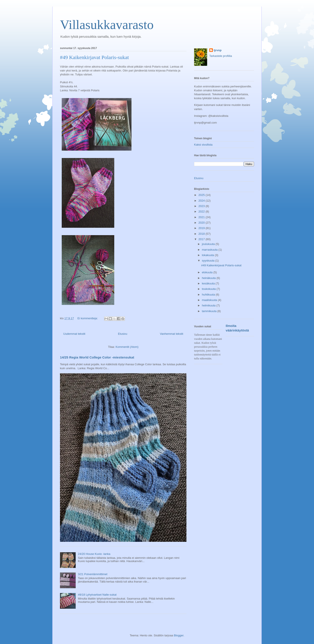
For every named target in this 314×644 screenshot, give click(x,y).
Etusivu (123, 334)
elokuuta (208, 272)
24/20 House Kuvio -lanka (94, 554)
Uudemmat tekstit (74, 334)
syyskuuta (209, 261)
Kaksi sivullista (203, 145)
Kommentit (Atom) (127, 347)
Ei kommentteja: (88, 318)
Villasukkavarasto (107, 25)
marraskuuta (210, 250)
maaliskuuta (210, 300)
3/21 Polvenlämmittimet (93, 574)
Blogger (179, 635)
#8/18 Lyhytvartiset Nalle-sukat (97, 595)
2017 (202, 239)
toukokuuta (209, 289)
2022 (202, 212)
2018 (202, 234)
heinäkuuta (209, 278)
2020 (202, 223)
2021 (202, 217)
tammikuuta (210, 311)
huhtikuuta (209, 295)
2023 (202, 206)
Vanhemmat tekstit (172, 334)
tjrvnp (218, 50)
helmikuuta (209, 305)
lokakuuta (208, 255)
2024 (202, 201)
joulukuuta (209, 244)
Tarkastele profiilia (221, 56)
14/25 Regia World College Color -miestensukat (97, 357)
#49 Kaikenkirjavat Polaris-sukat (94, 57)
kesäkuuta (209, 283)
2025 (202, 195)
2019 (202, 228)
